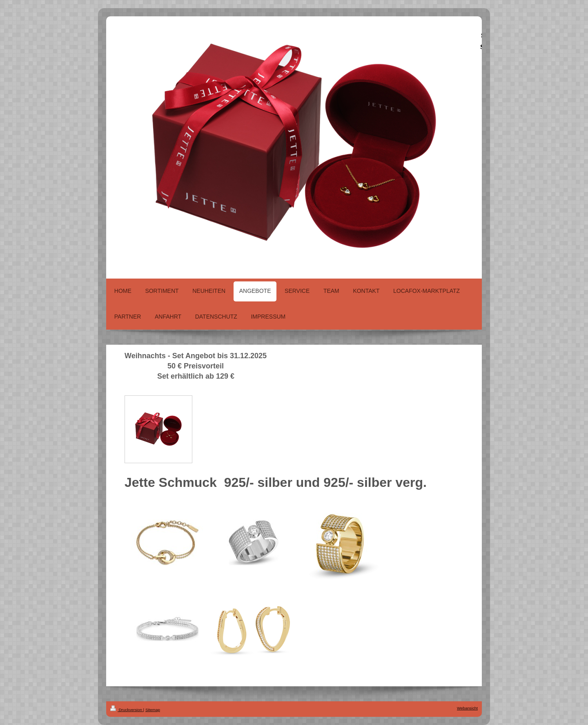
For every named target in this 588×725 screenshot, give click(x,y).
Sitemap (153, 710)
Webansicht (467, 708)
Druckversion (127, 710)
